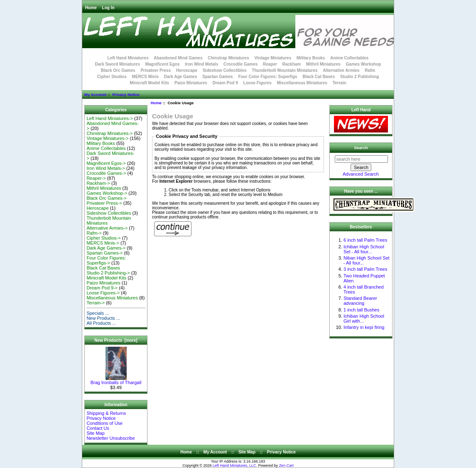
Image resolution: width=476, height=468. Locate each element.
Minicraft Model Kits (149, 83)
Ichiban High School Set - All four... (364, 249)
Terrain (340, 83)
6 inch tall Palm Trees (365, 240)
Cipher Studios (112, 77)
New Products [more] (116, 340)
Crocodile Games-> (106, 173)
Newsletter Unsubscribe (110, 438)
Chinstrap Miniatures (228, 58)
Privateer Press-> (104, 203)
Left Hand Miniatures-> (110, 118)
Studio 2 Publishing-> (108, 273)
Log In (108, 8)
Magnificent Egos (163, 64)
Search (361, 148)
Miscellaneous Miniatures (302, 83)
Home (91, 8)
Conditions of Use (104, 423)
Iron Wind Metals (201, 64)
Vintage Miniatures (273, 58)
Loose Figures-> (103, 293)
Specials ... (98, 313)
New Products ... (103, 318)
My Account (95, 94)
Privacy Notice (126, 94)
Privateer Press (156, 70)
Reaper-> (96, 178)
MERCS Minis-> (103, 243)
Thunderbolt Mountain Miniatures (285, 70)
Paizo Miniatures (191, 83)
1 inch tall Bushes (361, 310)
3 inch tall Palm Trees (365, 269)
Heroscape (187, 70)
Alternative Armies (341, 70)
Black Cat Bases (319, 77)
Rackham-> (98, 183)
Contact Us (98, 428)
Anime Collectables (349, 58)
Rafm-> (94, 233)
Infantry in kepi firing (364, 327)
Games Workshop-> (107, 193)
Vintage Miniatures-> (107, 138)
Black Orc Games (118, 70)
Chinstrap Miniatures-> (109, 133)
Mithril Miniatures (323, 64)
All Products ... (101, 323)
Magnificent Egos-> (106, 163)
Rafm (370, 70)
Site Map (95, 433)
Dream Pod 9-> (102, 288)
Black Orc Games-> (106, 198)
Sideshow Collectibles (225, 70)
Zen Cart (286, 466)
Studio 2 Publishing (359, 77)
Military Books (311, 58)
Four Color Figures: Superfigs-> (106, 260)
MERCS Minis (145, 77)
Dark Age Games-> (106, 248)
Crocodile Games (240, 64)
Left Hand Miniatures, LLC (234, 466)
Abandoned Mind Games (178, 58)
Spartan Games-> (104, 253)
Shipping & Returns (106, 413)
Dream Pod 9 (225, 83)
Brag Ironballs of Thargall (116, 380)
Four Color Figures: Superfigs (267, 77)
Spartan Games (217, 77)
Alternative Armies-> (107, 228)
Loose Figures (258, 83)
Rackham (292, 64)
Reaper (270, 64)
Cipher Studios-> (103, 238)
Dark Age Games (181, 77)
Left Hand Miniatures (128, 58)
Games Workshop (364, 64)
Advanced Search (361, 174)
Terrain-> (96, 303)
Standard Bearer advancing (360, 301)
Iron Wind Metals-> (106, 168)
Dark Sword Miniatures (118, 64)
